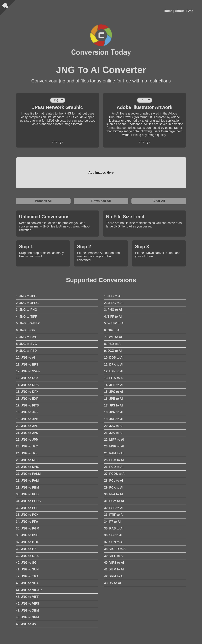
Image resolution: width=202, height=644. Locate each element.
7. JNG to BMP (27, 337)
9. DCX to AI (113, 351)
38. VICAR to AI (115, 549)
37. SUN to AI (114, 542)
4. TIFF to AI (113, 317)
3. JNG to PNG (27, 310)
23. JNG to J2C (27, 446)
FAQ (190, 11)
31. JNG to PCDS (28, 501)
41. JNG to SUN (27, 569)
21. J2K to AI (113, 433)
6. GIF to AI (112, 330)
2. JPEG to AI (114, 303)
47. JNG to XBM (28, 610)
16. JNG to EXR (27, 399)
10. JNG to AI (26, 358)
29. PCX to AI (114, 487)
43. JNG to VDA (27, 583)
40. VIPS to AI (114, 563)
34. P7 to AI (113, 522)
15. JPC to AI (114, 392)
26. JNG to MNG (28, 467)
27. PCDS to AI (115, 474)
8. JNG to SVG (26, 344)
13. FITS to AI (114, 378)
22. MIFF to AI (114, 440)
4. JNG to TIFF (26, 317)
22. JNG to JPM (27, 440)
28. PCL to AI (114, 481)
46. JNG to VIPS (28, 604)
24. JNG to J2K (27, 453)
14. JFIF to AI (114, 385)
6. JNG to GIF (26, 330)
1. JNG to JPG (26, 296)
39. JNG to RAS (27, 556)
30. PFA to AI (114, 494)
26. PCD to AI (114, 467)
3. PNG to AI (113, 310)
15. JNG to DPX (27, 392)
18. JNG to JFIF (27, 412)
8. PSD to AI (113, 344)
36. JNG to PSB (27, 535)
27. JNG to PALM (28, 474)
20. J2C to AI (113, 426)
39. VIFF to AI (114, 556)
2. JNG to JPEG (27, 303)
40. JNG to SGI (27, 563)
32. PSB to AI (114, 508)
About (179, 11)
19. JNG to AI (114, 419)
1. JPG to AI (113, 296)
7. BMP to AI (113, 337)
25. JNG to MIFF (28, 460)
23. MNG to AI (114, 446)
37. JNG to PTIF (27, 542)
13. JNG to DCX (27, 378)
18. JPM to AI (114, 412)
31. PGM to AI (114, 501)
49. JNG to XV (26, 624)
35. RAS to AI (114, 528)
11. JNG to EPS (27, 364)
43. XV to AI (113, 583)
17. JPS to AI (113, 405)
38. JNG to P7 (26, 549)
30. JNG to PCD (27, 494)
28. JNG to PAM (27, 481)
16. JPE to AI (113, 399)
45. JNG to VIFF (27, 597)
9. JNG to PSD (26, 351)
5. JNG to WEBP (28, 323)
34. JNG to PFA (27, 522)
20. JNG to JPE (27, 426)
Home (168, 11)
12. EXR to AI (114, 371)
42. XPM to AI (114, 576)
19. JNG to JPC (27, 419)
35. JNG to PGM (28, 528)
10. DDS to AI (114, 358)
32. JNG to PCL (27, 508)
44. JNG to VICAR (29, 590)
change (58, 142)
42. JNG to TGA (27, 576)
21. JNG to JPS (27, 433)
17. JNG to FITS (27, 405)
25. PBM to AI (114, 460)
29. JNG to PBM (28, 487)
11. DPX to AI (114, 364)
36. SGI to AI (113, 535)
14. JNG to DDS (27, 385)
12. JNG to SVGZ (28, 371)
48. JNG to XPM (27, 617)
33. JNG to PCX (27, 515)
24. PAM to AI (114, 453)
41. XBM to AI (114, 569)
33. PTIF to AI (114, 515)
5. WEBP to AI (114, 323)
